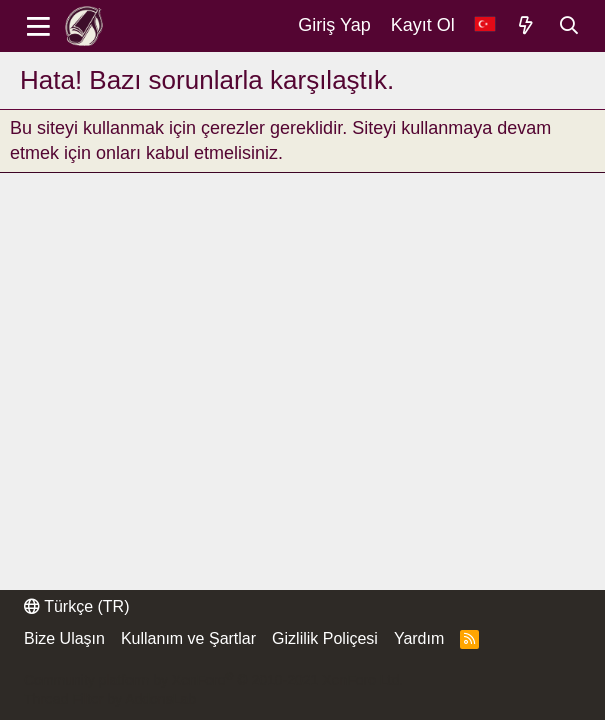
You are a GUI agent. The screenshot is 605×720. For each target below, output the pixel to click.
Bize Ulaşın (64, 638)
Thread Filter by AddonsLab (110, 699)
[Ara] (569, 26)
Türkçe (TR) (76, 606)
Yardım (419, 638)
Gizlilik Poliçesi (325, 638)
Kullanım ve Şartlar (188, 638)
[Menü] (38, 26)
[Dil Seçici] (485, 25)
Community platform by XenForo (213, 680)
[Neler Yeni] (526, 26)
